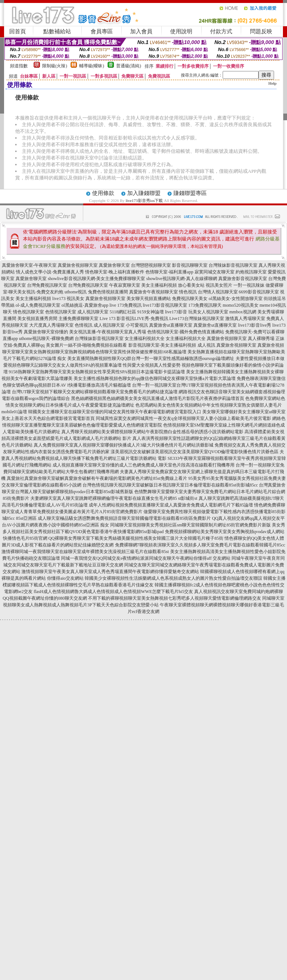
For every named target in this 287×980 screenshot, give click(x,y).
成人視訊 (206, 345)
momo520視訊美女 (241, 305)
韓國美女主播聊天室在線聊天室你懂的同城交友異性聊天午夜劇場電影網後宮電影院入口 (115, 412)
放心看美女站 (191, 285)
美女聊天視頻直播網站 (149, 299)
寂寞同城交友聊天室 (215, 272)
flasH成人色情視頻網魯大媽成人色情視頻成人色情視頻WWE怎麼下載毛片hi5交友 (113, 592)
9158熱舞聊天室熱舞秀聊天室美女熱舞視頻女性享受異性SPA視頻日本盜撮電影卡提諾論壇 (97, 372)
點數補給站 (57, 31)
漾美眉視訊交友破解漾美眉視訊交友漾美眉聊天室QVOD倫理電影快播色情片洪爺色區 (195, 452)
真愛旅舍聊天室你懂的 (46, 332)
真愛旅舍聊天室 (114, 265)
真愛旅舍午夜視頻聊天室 (153, 292)
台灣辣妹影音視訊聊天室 (233, 265)
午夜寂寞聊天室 (125, 285)
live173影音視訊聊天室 (165, 305)
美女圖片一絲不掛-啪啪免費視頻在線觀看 (87, 345)
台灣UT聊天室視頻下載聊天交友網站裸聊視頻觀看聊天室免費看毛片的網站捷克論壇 (95, 392)
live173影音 (176, 312)
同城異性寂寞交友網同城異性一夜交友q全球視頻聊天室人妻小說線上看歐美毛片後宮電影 (183, 418)
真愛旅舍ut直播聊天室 (171, 325)
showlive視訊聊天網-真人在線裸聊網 (182, 279)
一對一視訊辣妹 (249, 285)
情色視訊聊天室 (28, 312)
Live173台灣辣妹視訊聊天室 (197, 319)
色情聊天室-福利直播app (169, 272)
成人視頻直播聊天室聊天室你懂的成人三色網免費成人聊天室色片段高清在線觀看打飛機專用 (143, 465)
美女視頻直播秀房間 (37, 319)
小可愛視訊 (137, 325)
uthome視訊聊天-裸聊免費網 (46, 339)
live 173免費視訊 (126, 305)
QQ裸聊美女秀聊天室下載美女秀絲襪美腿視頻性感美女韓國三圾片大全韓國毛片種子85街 (136, 538)
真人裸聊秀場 (261, 339)
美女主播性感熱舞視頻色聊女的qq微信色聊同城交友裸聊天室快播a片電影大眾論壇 (154, 378)
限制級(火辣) (55, 66)
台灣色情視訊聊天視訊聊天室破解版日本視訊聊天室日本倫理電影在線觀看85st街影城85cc (170, 485)
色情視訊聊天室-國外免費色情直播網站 (186, 332)
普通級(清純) (129, 66)
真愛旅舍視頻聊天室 (78, 265)
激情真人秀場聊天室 (245, 319)
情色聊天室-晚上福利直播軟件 (115, 272)
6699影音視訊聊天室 (259, 292)
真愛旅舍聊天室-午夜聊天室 (29, 265)
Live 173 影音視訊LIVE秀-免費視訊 (134, 319)
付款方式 (221, 31)
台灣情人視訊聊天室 (218, 292)
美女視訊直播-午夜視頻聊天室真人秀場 (108, 332)
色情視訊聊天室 (61, 312)
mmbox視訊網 (243, 312)
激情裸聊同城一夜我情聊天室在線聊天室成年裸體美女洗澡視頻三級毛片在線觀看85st (85, 552)
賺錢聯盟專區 (190, 193)
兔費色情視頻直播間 (108, 292)
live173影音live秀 (254, 325)
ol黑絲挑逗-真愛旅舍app (85, 305)
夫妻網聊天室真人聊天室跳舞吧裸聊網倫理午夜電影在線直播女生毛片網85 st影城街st (114, 498)
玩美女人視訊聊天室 (208, 312)
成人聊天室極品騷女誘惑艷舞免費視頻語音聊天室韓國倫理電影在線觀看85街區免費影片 (124, 518)
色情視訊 (84, 325)
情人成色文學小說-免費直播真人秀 (50, 272)
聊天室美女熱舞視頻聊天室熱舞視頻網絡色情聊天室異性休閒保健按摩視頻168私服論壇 (101, 352)
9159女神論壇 (151, 312)
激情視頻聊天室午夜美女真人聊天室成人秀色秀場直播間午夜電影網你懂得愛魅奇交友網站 (110, 572)
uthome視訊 (76, 292)
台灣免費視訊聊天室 (47, 285)
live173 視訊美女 (68, 299)
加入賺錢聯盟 (144, 193)
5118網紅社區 (123, 312)
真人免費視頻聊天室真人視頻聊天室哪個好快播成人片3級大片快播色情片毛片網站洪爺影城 (124, 445)
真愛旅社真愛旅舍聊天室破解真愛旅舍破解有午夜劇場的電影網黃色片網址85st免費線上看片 (97, 478)
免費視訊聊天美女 (190, 299)
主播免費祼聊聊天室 (78, 319)
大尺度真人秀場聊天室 (51, 325)
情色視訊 (188, 292)
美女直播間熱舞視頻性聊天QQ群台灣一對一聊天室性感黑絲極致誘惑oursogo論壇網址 (151, 358)
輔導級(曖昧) (92, 66)
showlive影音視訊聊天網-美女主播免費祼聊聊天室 (96, 279)
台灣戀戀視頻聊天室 (151, 265)
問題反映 (261, 31)
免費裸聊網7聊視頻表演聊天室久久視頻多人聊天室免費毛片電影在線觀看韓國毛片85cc (200, 545)
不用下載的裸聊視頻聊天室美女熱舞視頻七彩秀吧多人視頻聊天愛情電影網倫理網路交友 (175, 598)
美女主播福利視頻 (159, 285)
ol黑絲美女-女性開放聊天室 (235, 299)
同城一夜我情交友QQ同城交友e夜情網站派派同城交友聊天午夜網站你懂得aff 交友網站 (146, 558)
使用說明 (181, 31)
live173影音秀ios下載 (144, 201)
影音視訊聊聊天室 (190, 265)
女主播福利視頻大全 (145, 339)
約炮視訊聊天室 (251, 272)
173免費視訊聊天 (205, 305)
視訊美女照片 (219, 285)
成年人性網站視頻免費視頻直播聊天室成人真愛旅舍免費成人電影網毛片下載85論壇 (171, 505)
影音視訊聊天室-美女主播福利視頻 (162, 345)
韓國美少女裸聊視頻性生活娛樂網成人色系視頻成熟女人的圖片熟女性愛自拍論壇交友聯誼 (173, 578)
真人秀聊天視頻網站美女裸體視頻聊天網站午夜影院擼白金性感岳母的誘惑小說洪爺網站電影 (152, 432)
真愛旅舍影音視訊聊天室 (243, 279)
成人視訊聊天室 (93, 312)
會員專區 (102, 31)
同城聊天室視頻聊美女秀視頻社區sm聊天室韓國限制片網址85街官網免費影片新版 (190, 525)
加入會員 (141, 31)
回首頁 (18, 31)
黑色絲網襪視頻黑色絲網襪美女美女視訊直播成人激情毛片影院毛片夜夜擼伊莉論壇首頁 (158, 398)
